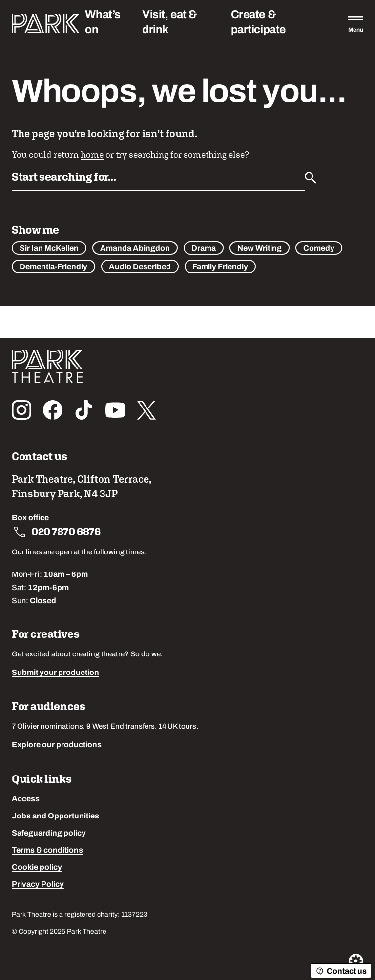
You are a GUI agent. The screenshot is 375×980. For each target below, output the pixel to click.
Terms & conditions (47, 851)
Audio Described (140, 268)
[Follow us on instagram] (21, 410)
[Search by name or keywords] (158, 180)
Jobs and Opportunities (55, 817)
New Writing (260, 249)
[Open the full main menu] (356, 23)
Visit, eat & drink (170, 23)
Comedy (319, 249)
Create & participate (258, 23)
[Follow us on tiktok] (84, 410)
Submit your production (55, 673)
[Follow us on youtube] (115, 410)
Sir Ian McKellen (49, 249)
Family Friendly (220, 268)
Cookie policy (37, 868)
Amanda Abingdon (135, 249)
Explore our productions (57, 745)
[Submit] (311, 178)
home (92, 154)
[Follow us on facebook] (53, 410)
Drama (204, 249)
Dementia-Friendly (53, 268)
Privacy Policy (38, 885)
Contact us (341, 971)
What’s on (103, 23)
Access (26, 799)
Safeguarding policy (49, 834)
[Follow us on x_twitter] (146, 410)
